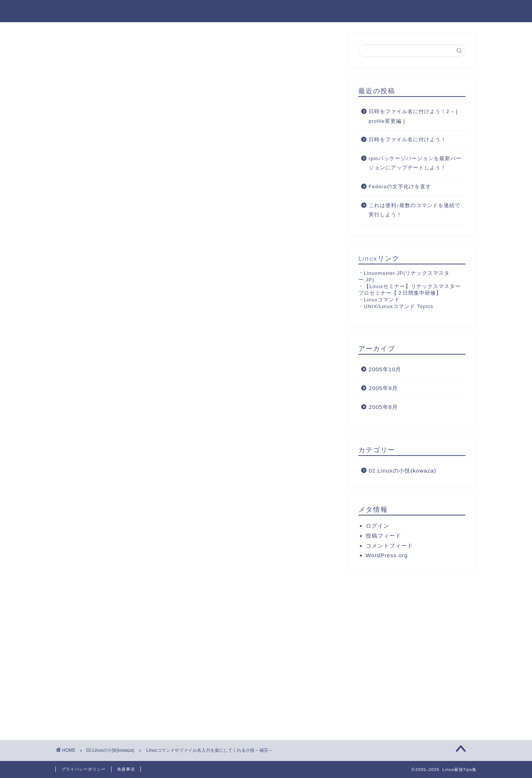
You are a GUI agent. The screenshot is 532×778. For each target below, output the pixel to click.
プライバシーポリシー (83, 769)
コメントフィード (389, 546)
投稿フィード (383, 536)
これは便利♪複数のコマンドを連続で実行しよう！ (415, 210)
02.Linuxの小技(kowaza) (93, 48)
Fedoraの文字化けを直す (400, 187)
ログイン (378, 526)
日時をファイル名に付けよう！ (407, 140)
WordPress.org (387, 555)
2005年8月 (383, 407)
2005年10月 (385, 370)
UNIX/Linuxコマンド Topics (399, 306)
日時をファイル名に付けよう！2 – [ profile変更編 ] (413, 116)
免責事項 (126, 769)
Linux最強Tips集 (88, 11)
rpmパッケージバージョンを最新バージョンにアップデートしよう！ (415, 163)
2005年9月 (383, 388)
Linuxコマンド (382, 300)
